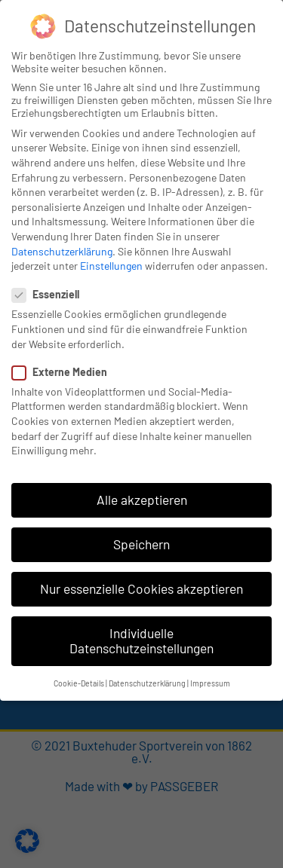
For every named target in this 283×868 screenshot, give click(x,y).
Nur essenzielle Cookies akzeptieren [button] (141, 588)
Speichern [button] (141, 544)
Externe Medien (64, 372)
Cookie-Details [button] (79, 683)
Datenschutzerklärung (62, 251)
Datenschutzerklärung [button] (147, 683)
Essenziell (50, 294)
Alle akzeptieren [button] (142, 500)
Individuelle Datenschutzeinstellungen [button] (141, 640)
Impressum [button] (210, 683)
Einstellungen (111, 266)
